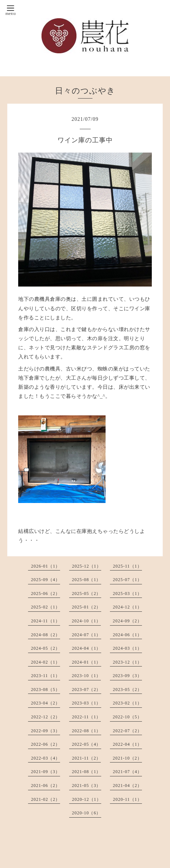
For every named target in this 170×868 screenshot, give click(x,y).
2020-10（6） (87, 813)
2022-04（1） (127, 744)
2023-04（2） (46, 703)
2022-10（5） (127, 717)
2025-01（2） (87, 607)
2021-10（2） (127, 758)
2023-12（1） (127, 662)
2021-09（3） (46, 772)
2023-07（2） (87, 690)
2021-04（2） (127, 786)
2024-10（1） (86, 621)
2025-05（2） (87, 594)
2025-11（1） (127, 566)
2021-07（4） (127, 772)
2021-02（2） (46, 799)
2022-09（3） (46, 731)
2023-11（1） (46, 676)
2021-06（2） (46, 786)
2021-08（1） (87, 772)
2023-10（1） (86, 676)
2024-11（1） (46, 621)
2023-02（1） (127, 703)
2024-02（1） (46, 662)
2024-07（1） (87, 635)
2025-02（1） (46, 607)
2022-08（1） (87, 731)
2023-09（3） (127, 676)
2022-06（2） (46, 744)
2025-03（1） (127, 594)
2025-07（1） (127, 580)
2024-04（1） (87, 648)
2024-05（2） (46, 648)
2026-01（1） (46, 566)
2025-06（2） (46, 594)
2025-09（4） (46, 580)
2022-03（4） (46, 758)
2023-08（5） (46, 690)
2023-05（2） (127, 690)
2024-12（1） (127, 607)
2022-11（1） (87, 717)
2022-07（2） (127, 731)
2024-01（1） (87, 662)
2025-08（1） (87, 580)
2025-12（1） (87, 566)
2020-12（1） (87, 799)
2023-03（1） (87, 703)
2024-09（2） (127, 621)
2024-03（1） (127, 648)
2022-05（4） (87, 744)
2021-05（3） (87, 786)
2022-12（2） (46, 717)
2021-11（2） (87, 758)
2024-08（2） (46, 635)
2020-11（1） (127, 799)
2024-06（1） (127, 635)
